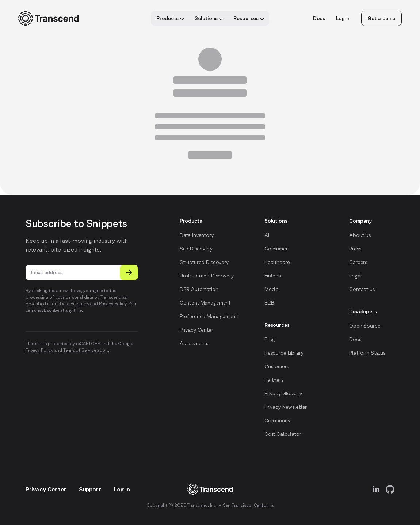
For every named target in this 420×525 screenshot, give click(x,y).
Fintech (273, 276)
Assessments (194, 343)
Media (272, 289)
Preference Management (208, 316)
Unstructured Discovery (207, 276)
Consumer (276, 249)
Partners (274, 380)
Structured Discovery (204, 262)
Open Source (365, 326)
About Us (360, 235)
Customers (277, 366)
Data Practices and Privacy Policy (93, 304)
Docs (319, 18)
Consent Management (205, 303)
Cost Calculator (283, 434)
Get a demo (381, 18)
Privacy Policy (39, 350)
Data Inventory (197, 235)
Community (277, 420)
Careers (358, 262)
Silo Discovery (196, 249)
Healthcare (277, 262)
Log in (343, 18)
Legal (355, 276)
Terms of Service (80, 350)
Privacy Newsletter (286, 407)
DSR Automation (199, 289)
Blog (270, 339)
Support (90, 489)
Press (355, 249)
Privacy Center (196, 330)
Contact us (362, 289)
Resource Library (284, 353)
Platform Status (367, 353)
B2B (269, 303)
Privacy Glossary (283, 393)
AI (267, 235)
